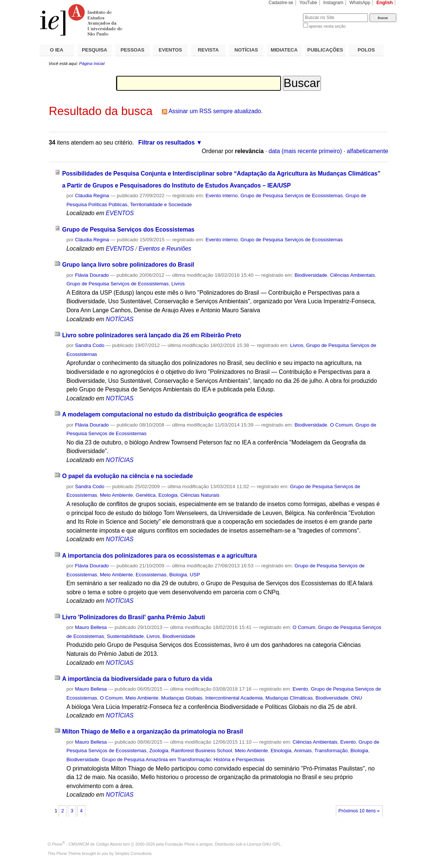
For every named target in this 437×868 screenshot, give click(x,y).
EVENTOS (170, 50)
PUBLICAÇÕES (325, 50)
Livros (178, 284)
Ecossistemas (151, 575)
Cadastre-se (281, 3)
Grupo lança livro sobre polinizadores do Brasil (128, 265)
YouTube (308, 3)
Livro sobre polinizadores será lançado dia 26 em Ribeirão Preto (152, 335)
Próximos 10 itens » (359, 811)
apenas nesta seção (327, 26)
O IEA (57, 50)
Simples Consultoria (133, 853)
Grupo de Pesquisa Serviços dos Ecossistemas (128, 230)
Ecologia (168, 495)
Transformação (331, 751)
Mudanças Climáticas (289, 698)
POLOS (366, 50)
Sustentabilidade (125, 636)
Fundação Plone (180, 844)
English (385, 3)
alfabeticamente (367, 151)
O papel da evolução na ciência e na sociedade (127, 476)
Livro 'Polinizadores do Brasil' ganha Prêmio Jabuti (133, 617)
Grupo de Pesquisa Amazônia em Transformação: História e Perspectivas (183, 759)
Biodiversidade (311, 275)
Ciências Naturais (200, 495)
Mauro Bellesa (91, 627)
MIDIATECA (284, 50)
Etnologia (281, 751)
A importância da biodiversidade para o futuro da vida (137, 679)
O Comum (341, 425)
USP (195, 575)
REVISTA (208, 50)
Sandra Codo (90, 345)
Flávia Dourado (92, 275)
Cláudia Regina (92, 196)
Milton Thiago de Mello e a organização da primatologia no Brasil (152, 731)
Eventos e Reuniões (165, 249)
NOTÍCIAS (246, 50)
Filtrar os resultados (167, 142)
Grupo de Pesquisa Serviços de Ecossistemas (291, 196)
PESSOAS (132, 50)
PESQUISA (94, 50)
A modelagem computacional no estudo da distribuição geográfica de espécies (172, 414)
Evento (300, 689)
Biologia (178, 575)
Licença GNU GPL (264, 844)
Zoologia (159, 751)
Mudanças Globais (182, 698)
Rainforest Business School (202, 751)
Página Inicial (92, 63)
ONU (357, 698)
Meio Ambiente (116, 495)
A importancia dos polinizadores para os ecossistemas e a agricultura (159, 556)
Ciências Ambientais (352, 275)
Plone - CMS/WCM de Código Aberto (87, 844)
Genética (146, 495)
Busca (285, 13)
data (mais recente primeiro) (305, 151)
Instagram (333, 3)
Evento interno (222, 196)
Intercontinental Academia (234, 698)
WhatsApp (360, 3)
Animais (303, 751)
